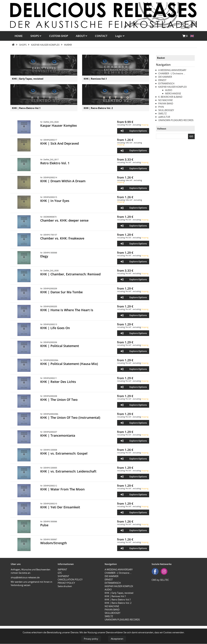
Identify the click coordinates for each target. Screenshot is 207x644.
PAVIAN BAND (166, 103)
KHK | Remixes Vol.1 (95, 79)
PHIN (161, 107)
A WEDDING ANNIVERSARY (172, 70)
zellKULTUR (164, 117)
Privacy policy (91, 639)
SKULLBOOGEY (166, 110)
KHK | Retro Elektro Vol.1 (26, 108)
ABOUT (81, 36)
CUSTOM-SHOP (59, 36)
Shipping (145, 125)
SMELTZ (162, 114)
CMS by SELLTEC (160, 580)
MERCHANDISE (173, 93)
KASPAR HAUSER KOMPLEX (46, 45)
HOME (19, 36)
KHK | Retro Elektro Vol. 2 (98, 108)
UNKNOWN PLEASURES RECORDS (176, 120)
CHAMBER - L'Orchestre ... (172, 73)
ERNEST (162, 80)
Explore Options (138, 131)
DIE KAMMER (165, 77)
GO (191, 136)
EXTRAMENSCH (166, 83)
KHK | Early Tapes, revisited (28, 79)
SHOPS (36, 36)
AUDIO (68, 45)
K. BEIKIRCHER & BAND (170, 97)
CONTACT (101, 36)
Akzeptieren (117, 639)
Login (120, 36)
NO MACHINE (165, 100)
